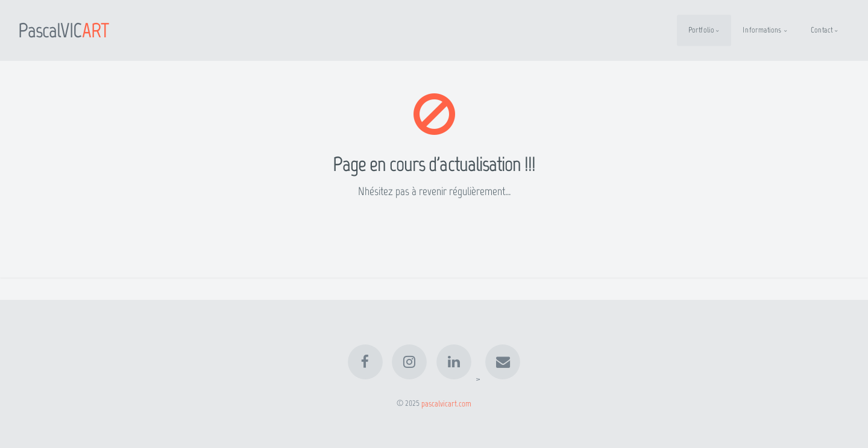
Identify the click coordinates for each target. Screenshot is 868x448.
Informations (762, 30)
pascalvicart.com (446, 403)
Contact (822, 30)
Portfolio (701, 30)
